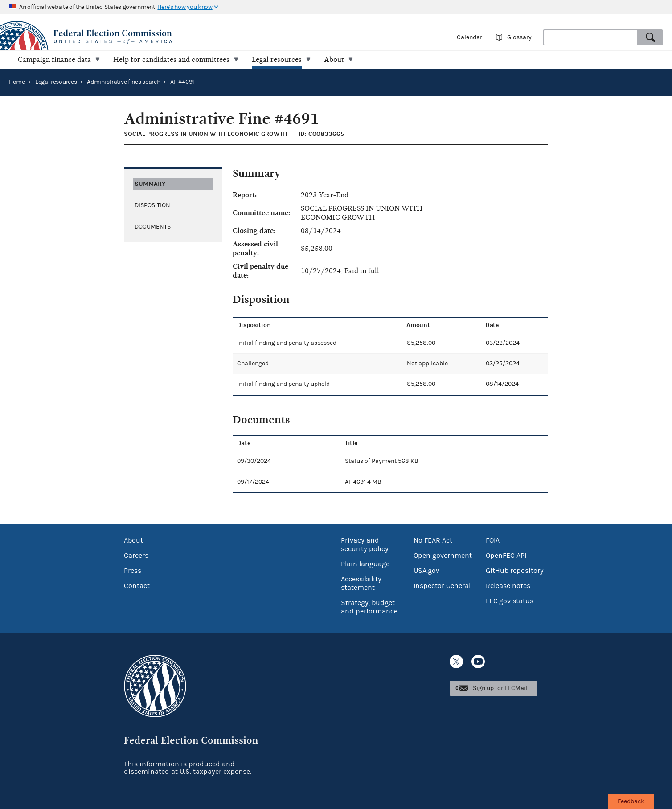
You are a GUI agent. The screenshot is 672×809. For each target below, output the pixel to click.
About (133, 540)
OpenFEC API (506, 556)
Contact (137, 586)
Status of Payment (371, 461)
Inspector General (442, 586)
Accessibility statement (361, 583)
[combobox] (590, 37)
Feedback (631, 801)
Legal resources (56, 82)
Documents (153, 227)
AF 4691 (355, 482)
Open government (443, 556)
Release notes (508, 586)
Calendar (469, 37)
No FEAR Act (433, 540)
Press (133, 571)
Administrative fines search (123, 82)
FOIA (493, 540)
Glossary (519, 37)
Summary (150, 184)
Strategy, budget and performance (369, 607)
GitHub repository (515, 571)
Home (17, 82)
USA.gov (426, 571)
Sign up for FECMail (500, 688)
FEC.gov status (510, 601)
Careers (136, 556)
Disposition (152, 205)
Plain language (365, 564)
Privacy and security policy (365, 545)
